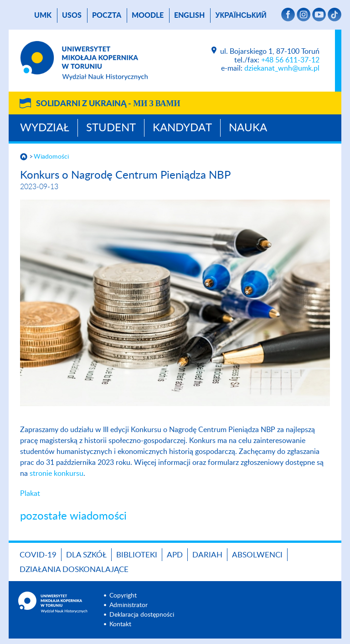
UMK (43, 15)
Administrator (129, 605)
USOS (72, 15)
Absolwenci (257, 555)
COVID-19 (38, 555)
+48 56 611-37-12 (290, 60)
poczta (107, 15)
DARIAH (207, 555)
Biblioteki (137, 555)
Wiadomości (51, 157)
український (241, 15)
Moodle (148, 15)
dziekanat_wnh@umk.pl (282, 68)
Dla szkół (86, 555)
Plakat (30, 494)
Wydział (45, 128)
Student (111, 128)
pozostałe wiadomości (73, 516)
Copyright (123, 596)
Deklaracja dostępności (142, 615)
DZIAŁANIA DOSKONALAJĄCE (74, 569)
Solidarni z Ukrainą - (108, 104)
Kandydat (182, 128)
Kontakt (120, 624)
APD (175, 555)
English (189, 15)
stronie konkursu (57, 474)
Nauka (248, 128)
